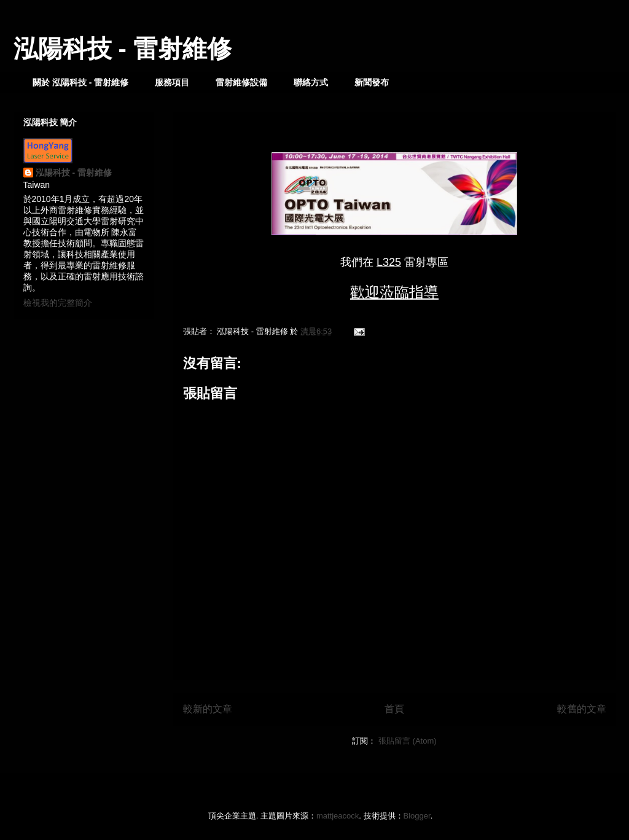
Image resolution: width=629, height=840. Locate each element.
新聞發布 (372, 82)
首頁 (394, 709)
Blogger (417, 816)
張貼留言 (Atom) (408, 741)
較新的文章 (208, 709)
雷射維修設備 (241, 82)
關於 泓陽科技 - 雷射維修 (80, 82)
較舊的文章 (582, 709)
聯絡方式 (311, 82)
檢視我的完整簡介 (58, 303)
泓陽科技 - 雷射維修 (123, 49)
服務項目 (172, 82)
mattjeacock (338, 816)
